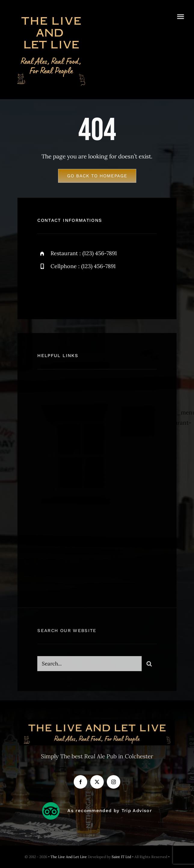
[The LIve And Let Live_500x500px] (51, 15)
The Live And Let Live (69, 857)
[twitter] (61, 289)
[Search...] (89, 666)
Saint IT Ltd (122, 857)
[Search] (149, 666)
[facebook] (44, 289)
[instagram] (77, 289)
